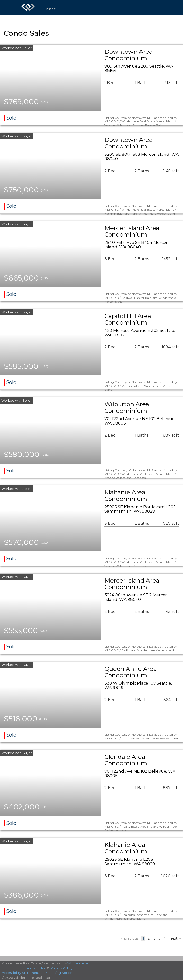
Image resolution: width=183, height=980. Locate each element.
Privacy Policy (61, 968)
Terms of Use (35, 968)
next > (175, 938)
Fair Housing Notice (57, 973)
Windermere (78, 963)
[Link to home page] (28, 7)
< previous (130, 938)
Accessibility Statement (21, 973)
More (51, 9)
